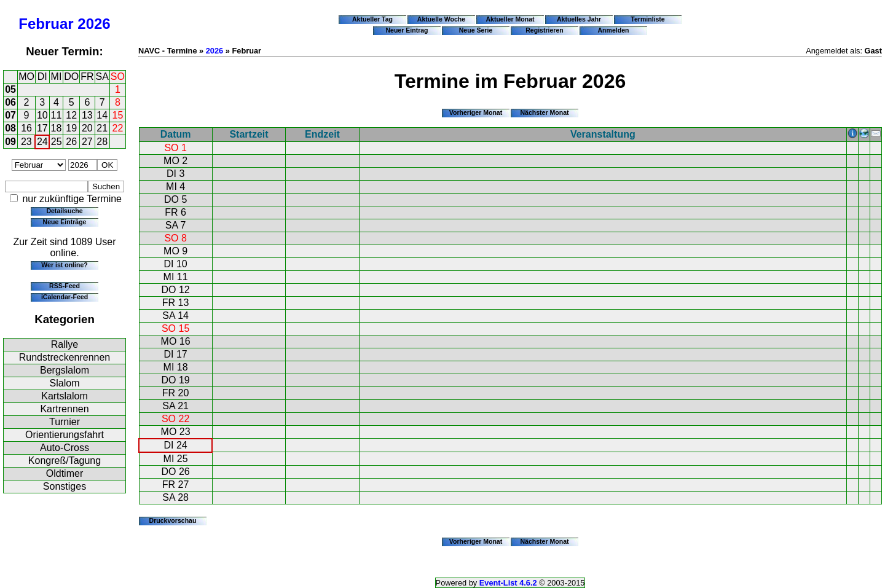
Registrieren (545, 30)
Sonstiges (65, 486)
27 (87, 142)
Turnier (65, 422)
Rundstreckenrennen (65, 357)
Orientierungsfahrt (65, 435)
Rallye (65, 344)
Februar (46, 24)
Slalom (65, 383)
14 (102, 115)
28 (102, 142)
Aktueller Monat (510, 19)
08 (10, 128)
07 (10, 115)
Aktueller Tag (372, 19)
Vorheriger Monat (476, 112)
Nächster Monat (544, 112)
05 (10, 89)
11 (57, 115)
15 (118, 115)
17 (42, 128)
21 (102, 128)
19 (71, 128)
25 (57, 142)
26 (71, 142)
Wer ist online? (64, 265)
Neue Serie (476, 30)
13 (87, 115)
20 (87, 128)
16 (26, 128)
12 (71, 115)
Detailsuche (64, 211)
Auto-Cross (65, 448)
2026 (94, 24)
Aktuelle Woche (441, 19)
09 (10, 142)
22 (118, 128)
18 (57, 128)
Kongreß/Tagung (65, 461)
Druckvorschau (173, 520)
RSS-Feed (65, 286)
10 (42, 115)
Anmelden (614, 30)
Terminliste (647, 19)
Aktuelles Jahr (579, 19)
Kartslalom (65, 396)
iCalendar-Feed (65, 297)
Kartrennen (64, 409)
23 (26, 142)
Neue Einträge (65, 222)
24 (42, 142)
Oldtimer (65, 473)
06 (10, 102)
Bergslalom (65, 370)
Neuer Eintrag (407, 30)
